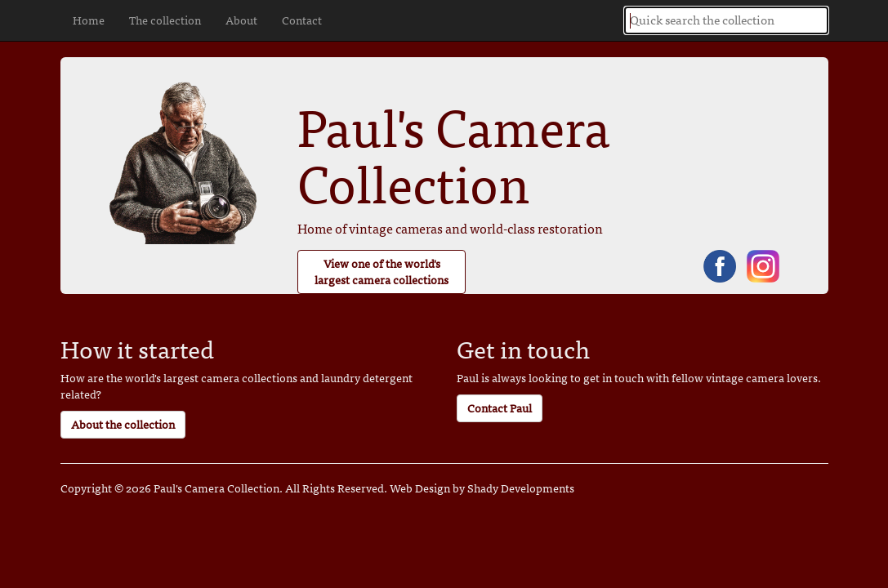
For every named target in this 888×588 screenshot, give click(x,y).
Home (89, 20)
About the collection (123, 424)
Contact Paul (500, 408)
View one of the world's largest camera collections (382, 272)
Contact (302, 20)
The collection (165, 20)
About (241, 20)
